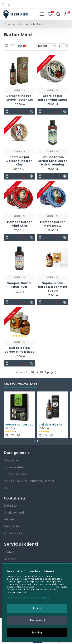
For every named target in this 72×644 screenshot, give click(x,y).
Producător (18, 24)
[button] (35, 441)
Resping (37, 633)
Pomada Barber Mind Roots (53, 224)
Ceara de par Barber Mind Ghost (53, 98)
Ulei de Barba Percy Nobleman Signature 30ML (53, 425)
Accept (37, 608)
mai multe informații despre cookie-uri (29, 597)
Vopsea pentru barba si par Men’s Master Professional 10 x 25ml (19, 425)
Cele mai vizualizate (21, 384)
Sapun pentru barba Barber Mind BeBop (53, 287)
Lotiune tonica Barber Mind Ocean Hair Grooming (53, 161)
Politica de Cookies (45, 587)
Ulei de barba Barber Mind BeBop (19, 350)
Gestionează (37, 621)
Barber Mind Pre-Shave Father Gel (19, 98)
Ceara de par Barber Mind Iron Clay (19, 161)
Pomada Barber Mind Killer (19, 224)
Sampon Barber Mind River (19, 285)
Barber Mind (19, 90)
